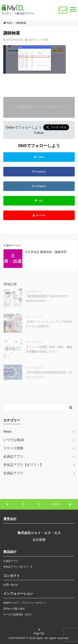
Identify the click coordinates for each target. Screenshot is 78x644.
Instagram (39, 186)
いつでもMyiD (14, 440)
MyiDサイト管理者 (38, 40)
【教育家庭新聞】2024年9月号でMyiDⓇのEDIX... (47, 298)
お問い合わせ (11, 585)
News (7, 432)
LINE (39, 201)
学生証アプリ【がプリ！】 (23, 465)
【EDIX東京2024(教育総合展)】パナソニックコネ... (49, 375)
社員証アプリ (13, 473)
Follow (39, 133)
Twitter (39, 157)
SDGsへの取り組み (14, 609)
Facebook (39, 172)
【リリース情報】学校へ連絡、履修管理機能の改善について (49, 349)
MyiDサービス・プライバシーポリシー (25, 603)
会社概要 (39, 540)
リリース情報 (13, 448)
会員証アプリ (13, 456)
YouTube (39, 215)
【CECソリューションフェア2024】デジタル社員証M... (49, 324)
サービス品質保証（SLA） (18, 614)
